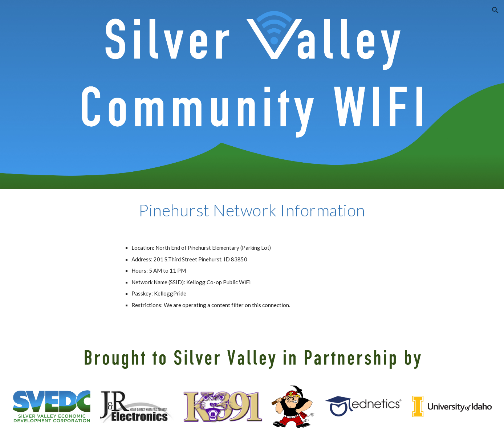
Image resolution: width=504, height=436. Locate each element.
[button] (495, 10)
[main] (252, 210)
